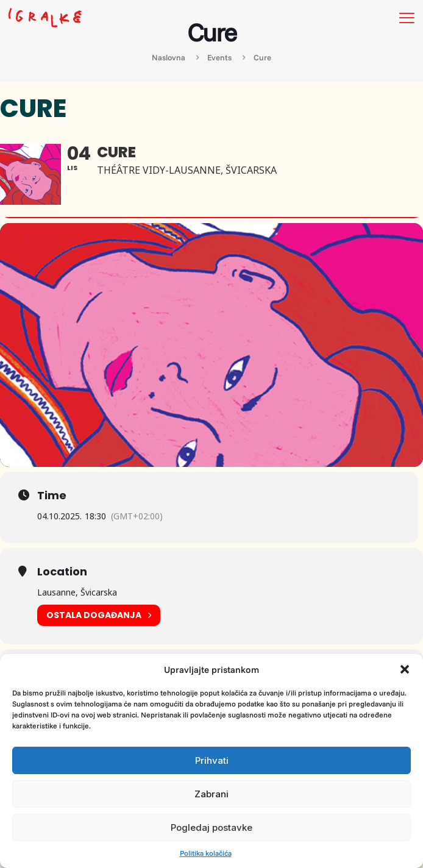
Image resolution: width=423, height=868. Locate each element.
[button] (405, 669)
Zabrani (211, 794)
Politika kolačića (206, 853)
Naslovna (169, 57)
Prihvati (212, 760)
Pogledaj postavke (211, 827)
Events (219, 57)
